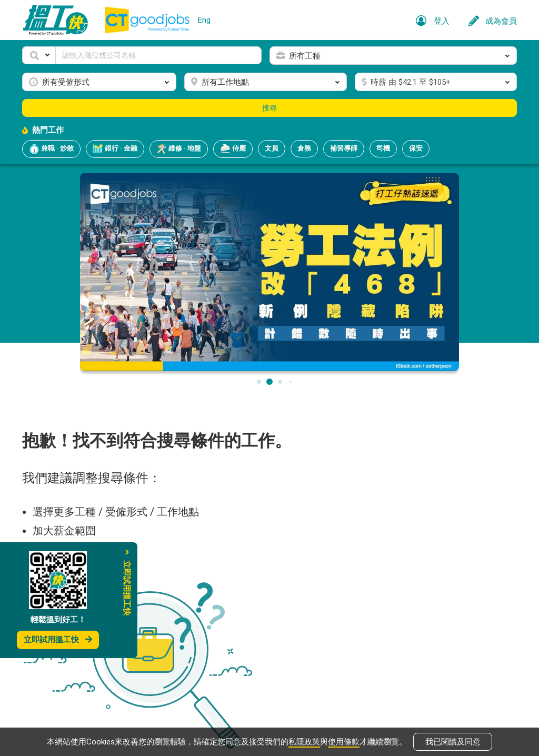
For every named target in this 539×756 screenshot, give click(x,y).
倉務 (304, 148)
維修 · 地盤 (179, 149)
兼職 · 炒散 (51, 149)
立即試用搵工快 (58, 640)
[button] (39, 55)
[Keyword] (158, 55)
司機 (383, 148)
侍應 (233, 149)
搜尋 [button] (269, 108)
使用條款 (344, 741)
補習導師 (344, 148)
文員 (272, 148)
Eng (204, 20)
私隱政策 (304, 741)
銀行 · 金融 (115, 149)
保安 (416, 148)
